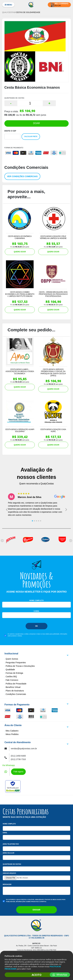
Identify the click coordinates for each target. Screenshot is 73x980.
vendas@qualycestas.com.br (24, 749)
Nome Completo (36, 600)
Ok (36, 626)
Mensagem (7, 884)
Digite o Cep (10, 131)
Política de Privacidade (16, 684)
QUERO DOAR (20, 252)
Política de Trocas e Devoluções (20, 666)
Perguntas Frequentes (16, 663)
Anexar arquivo (9, 873)
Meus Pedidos (12, 734)
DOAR (36, 123)
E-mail (36, 611)
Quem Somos (12, 659)
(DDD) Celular (9, 853)
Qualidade (10, 670)
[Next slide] (66, 509)
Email (5, 833)
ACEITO (37, 975)
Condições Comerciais (16, 694)
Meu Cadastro (12, 731)
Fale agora (18, 772)
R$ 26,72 (31, 115)
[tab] (32, 521)
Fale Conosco (12, 680)
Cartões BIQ (11, 677)
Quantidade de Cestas (12, 864)
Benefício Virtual (13, 687)
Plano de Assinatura (15, 691)
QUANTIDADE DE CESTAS (14, 98)
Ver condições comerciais (22, 176)
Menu (8, 5)
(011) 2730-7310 (18, 759)
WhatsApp (60, 975)
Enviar (37, 910)
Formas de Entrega (14, 673)
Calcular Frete (31, 137)
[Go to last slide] (7, 509)
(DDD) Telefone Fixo (11, 844)
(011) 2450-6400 (18, 756)
